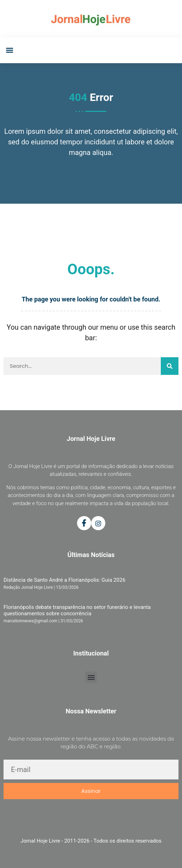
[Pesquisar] (170, 366)
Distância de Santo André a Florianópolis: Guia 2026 (64, 580)
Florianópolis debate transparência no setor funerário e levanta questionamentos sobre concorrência (77, 610)
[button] (9, 50)
